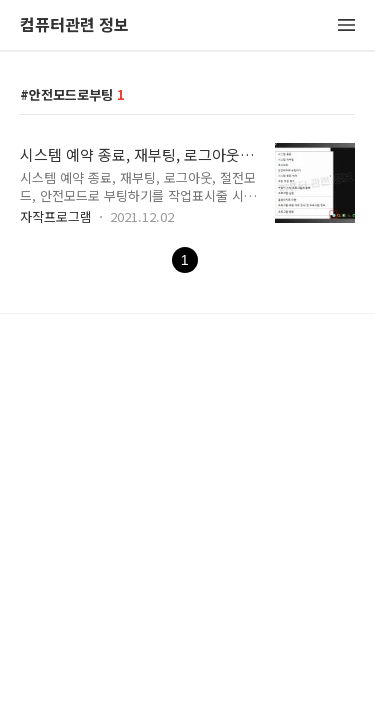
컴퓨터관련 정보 (74, 25)
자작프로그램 (56, 216)
